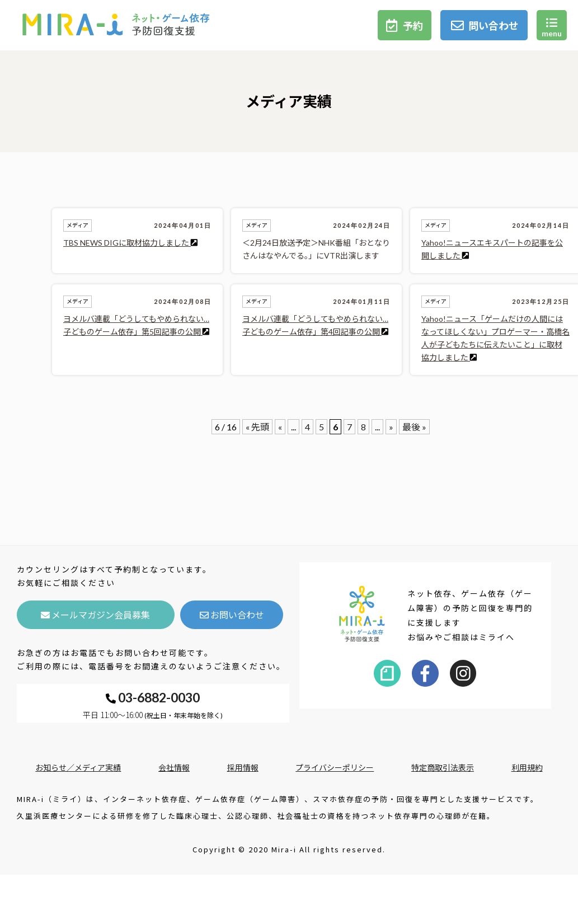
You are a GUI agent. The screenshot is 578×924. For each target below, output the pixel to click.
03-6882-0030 (153, 697)
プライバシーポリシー (335, 768)
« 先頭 (257, 427)
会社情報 (174, 768)
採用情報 (243, 768)
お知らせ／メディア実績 (78, 768)
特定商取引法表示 (443, 768)
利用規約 (527, 768)
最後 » (414, 427)
